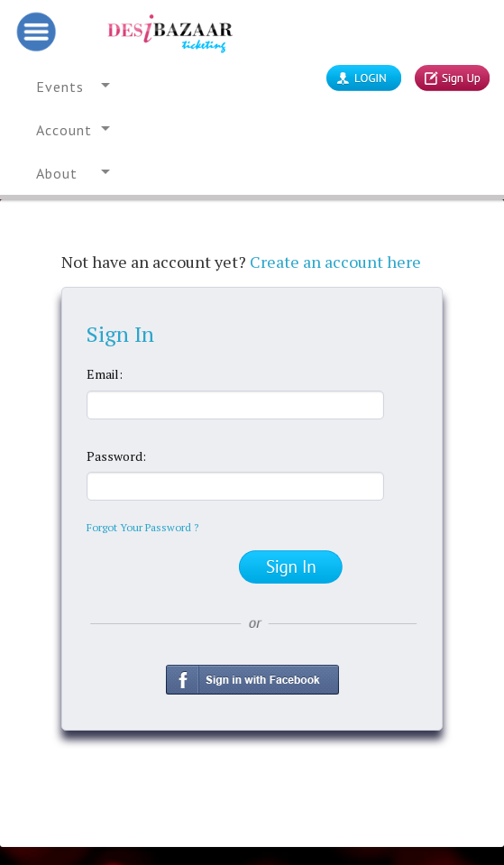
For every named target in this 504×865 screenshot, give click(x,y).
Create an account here (335, 262)
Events (60, 87)
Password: (116, 456)
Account (64, 130)
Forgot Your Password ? (142, 527)
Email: (105, 374)
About (57, 173)
